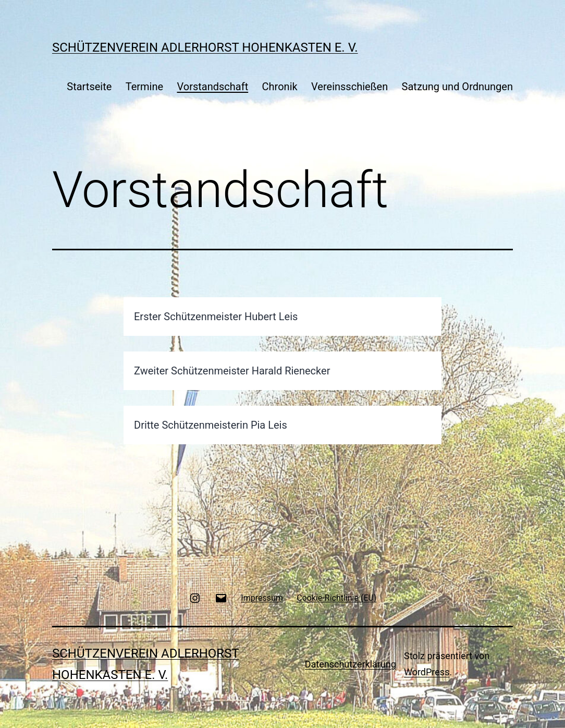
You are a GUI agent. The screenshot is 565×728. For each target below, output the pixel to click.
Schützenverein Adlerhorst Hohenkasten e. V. (205, 47)
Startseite (89, 87)
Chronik (280, 87)
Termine (144, 87)
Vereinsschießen (349, 87)
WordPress (427, 672)
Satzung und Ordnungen (457, 87)
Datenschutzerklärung (351, 664)
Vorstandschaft (212, 87)
